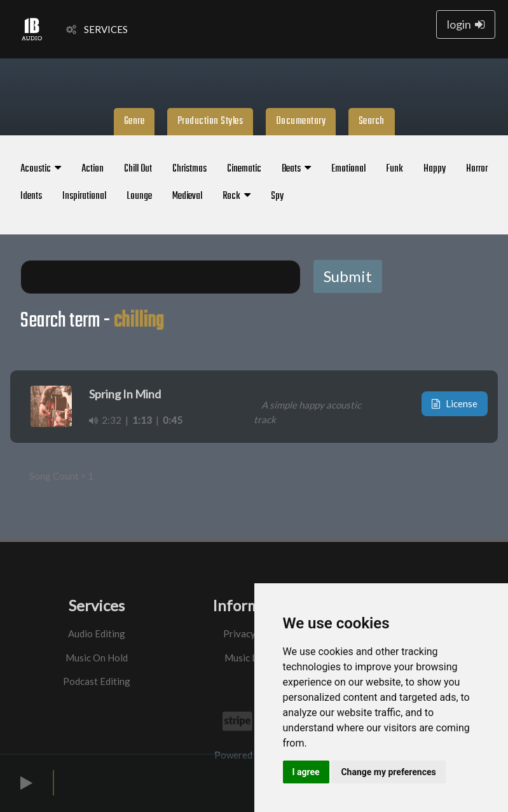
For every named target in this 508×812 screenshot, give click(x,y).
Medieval (187, 196)
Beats (296, 169)
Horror (477, 169)
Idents (31, 196)
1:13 (142, 420)
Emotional (348, 169)
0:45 (173, 420)
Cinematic (244, 169)
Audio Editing (97, 633)
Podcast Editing (97, 681)
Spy (277, 196)
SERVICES (97, 29)
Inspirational (84, 196)
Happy (435, 169)
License (455, 403)
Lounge (139, 196)
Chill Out (138, 169)
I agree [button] (306, 772)
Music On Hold (97, 658)
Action (93, 169)
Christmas (189, 169)
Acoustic (41, 169)
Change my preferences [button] (388, 772)
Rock (237, 196)
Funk (395, 169)
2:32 (105, 420)
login (466, 24)
